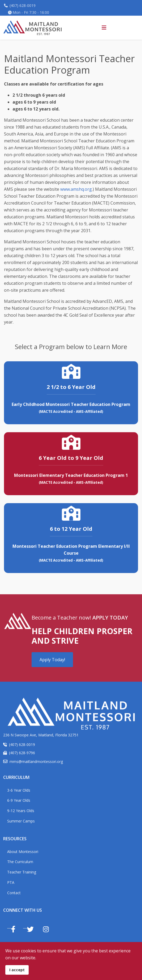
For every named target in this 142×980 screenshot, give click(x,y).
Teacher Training (22, 872)
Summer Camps (21, 821)
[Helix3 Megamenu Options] (104, 28)
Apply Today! (52, 660)
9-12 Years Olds (21, 811)
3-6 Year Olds (19, 790)
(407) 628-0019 (23, 5)
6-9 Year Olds (19, 800)
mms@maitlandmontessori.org (36, 761)
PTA (11, 882)
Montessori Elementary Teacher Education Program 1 (71, 475)
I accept (17, 970)
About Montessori (23, 852)
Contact (14, 893)
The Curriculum (20, 862)
